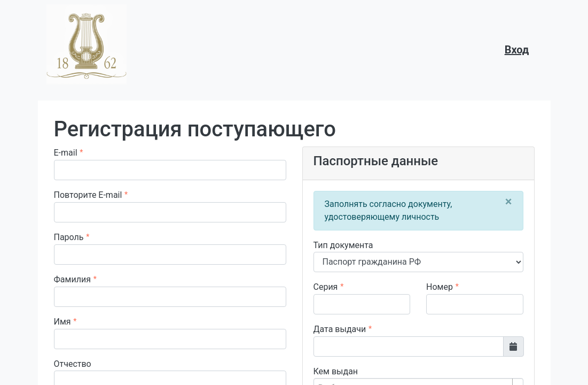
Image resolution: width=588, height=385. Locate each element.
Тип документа (343, 245)
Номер (440, 287)
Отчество (73, 364)
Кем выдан (336, 371)
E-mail (66, 153)
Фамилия (72, 279)
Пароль (69, 237)
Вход (517, 50)
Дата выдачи (340, 329)
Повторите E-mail (88, 195)
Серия (326, 287)
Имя (62, 322)
